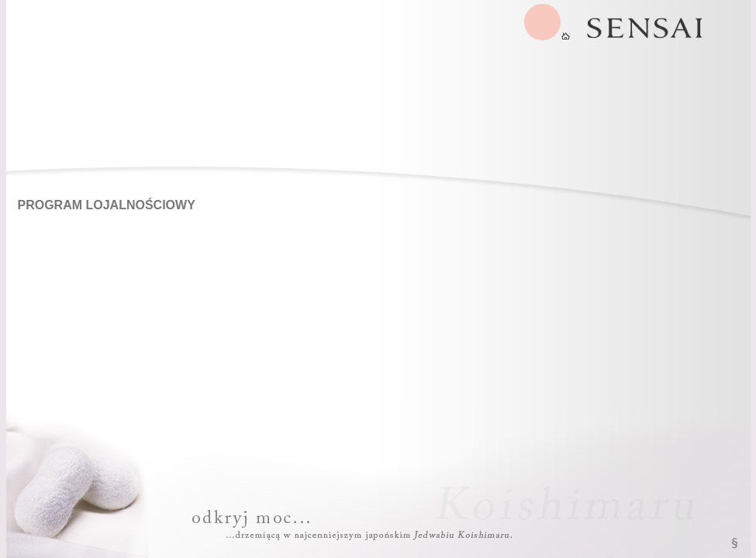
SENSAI (547, 22)
